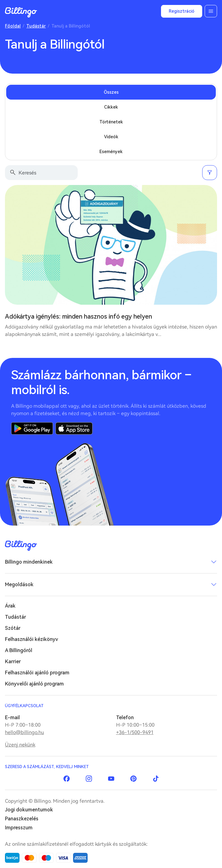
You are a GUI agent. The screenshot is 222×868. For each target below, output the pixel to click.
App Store (74, 428)
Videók (111, 137)
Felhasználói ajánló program (37, 673)
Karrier (13, 662)
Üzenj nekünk (20, 745)
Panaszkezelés (22, 819)
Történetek (111, 122)
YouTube (111, 779)
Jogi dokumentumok (29, 810)
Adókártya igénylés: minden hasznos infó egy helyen (78, 316)
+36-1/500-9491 (135, 732)
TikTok (156, 779)
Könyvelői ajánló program (34, 684)
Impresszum (19, 828)
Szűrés (210, 173)
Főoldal (13, 26)
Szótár (13, 628)
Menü (211, 11)
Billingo (21, 12)
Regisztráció (182, 11)
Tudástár (36, 26)
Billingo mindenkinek (29, 562)
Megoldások (19, 584)
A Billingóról (19, 650)
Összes (111, 92)
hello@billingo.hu (24, 732)
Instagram (89, 779)
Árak (10, 606)
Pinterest (133, 779)
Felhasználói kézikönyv (32, 639)
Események (111, 152)
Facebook (67, 779)
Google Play (32, 428)
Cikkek (111, 107)
